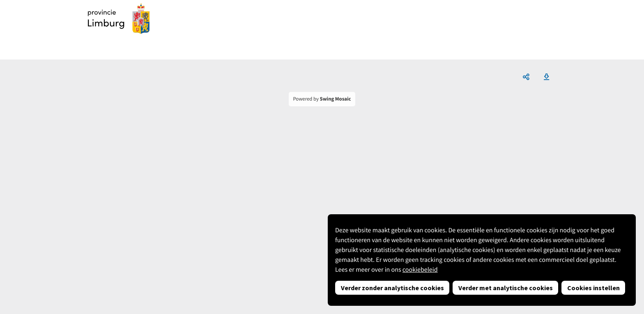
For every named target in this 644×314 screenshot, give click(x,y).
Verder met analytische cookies (506, 288)
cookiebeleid (420, 270)
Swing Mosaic (336, 99)
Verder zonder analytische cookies (392, 288)
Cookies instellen (593, 288)
